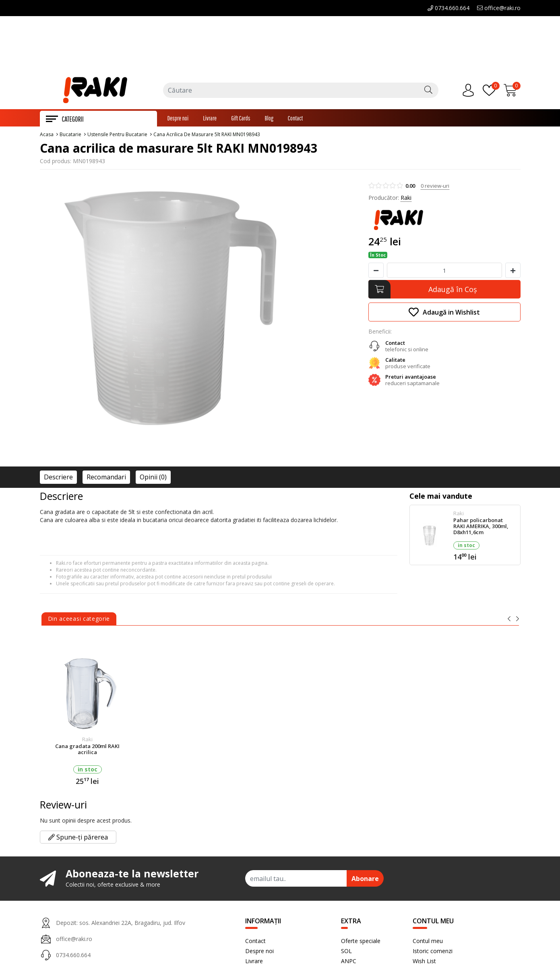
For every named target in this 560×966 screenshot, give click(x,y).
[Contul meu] (470, 91)
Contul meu (428, 942)
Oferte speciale (361, 942)
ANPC (349, 962)
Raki (406, 198)
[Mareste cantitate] (513, 271)
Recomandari (106, 478)
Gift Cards (241, 119)
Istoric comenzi (433, 952)
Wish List (424, 962)
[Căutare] (428, 91)
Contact (295, 119)
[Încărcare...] (512, 91)
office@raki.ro (499, 8)
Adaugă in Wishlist (444, 313)
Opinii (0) (153, 478)
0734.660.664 (448, 8)
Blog (269, 119)
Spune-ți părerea (78, 838)
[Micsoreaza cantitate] (376, 271)
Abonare (365, 879)
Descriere (58, 478)
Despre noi (178, 119)
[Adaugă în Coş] (444, 290)
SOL (346, 952)
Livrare (210, 119)
